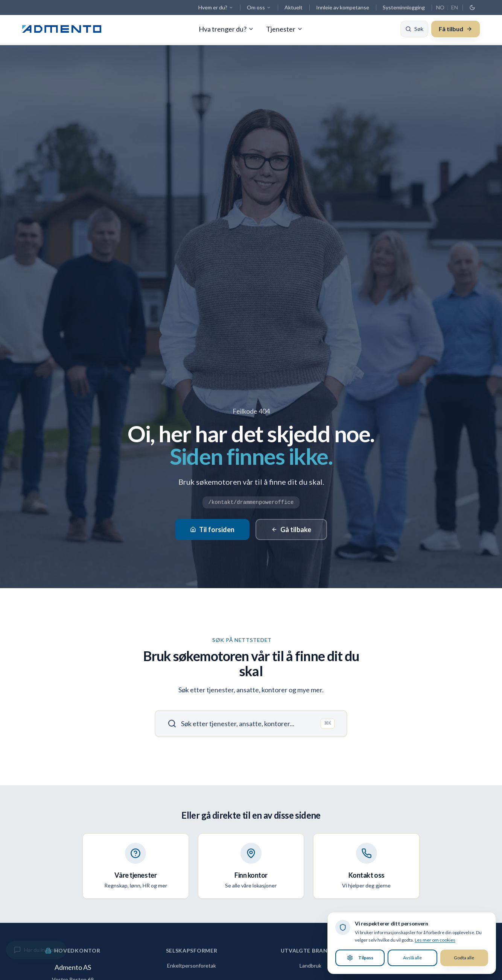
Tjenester (284, 30)
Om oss (259, 7)
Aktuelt (294, 7)
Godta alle (464, 958)
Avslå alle (412, 958)
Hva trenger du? (226, 30)
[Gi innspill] (36, 950)
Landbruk (310, 966)
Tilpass (360, 958)
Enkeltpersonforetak (192, 966)
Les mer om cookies (435, 940)
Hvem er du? (216, 7)
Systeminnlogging (404, 7)
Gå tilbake (291, 529)
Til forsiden (212, 529)
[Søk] (414, 30)
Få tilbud (456, 30)
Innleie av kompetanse (343, 7)
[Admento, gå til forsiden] (62, 30)
